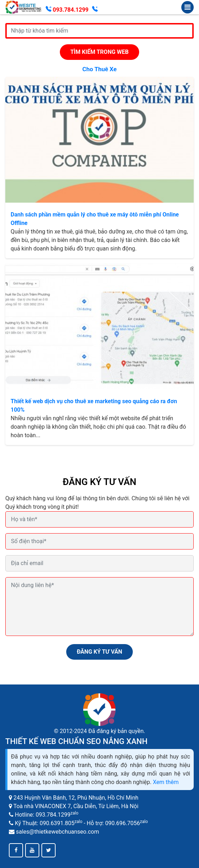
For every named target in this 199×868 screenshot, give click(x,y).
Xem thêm (166, 782)
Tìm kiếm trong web (100, 52)
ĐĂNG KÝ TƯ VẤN (100, 652)
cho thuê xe (100, 69)
